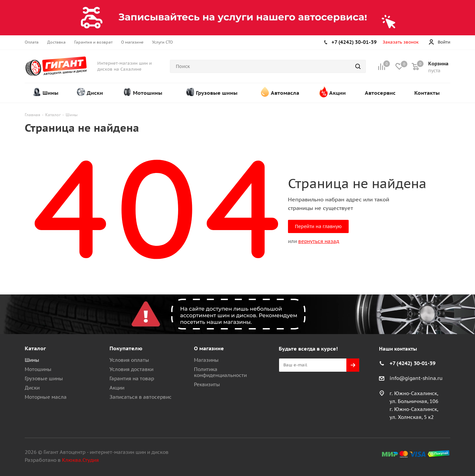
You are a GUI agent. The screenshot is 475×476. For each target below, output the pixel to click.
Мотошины (38, 369)
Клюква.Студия (80, 460)
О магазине (209, 348)
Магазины (206, 360)
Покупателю (126, 348)
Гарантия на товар (132, 378)
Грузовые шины (44, 378)
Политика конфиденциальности (220, 372)
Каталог (35, 348)
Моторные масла (46, 397)
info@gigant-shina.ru (416, 378)
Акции (117, 388)
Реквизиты (207, 384)
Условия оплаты (129, 360)
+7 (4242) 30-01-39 (354, 42)
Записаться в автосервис (141, 397)
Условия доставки (131, 369)
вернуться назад (319, 241)
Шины (32, 360)
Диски (32, 388)
